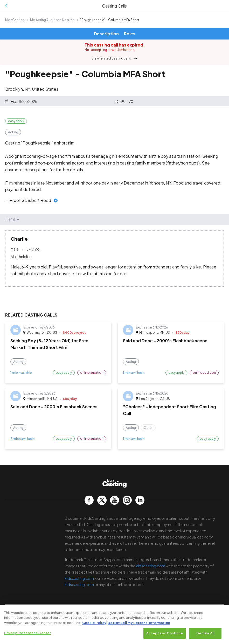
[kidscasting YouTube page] (114, 500)
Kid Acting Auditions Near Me (52, 20)
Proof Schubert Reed (30, 200)
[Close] (221, 613)
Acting (13, 132)
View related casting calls (111, 58)
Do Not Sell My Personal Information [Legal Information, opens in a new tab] (139, 623)
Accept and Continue (165, 633)
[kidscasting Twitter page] (102, 500)
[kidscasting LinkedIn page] (140, 500)
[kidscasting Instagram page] (127, 500)
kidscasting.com (151, 566)
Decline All (205, 633)
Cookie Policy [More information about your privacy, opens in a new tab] (94, 623)
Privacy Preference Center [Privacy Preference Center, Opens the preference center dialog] (27, 633)
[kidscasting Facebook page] (89, 500)
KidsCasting (15, 20)
